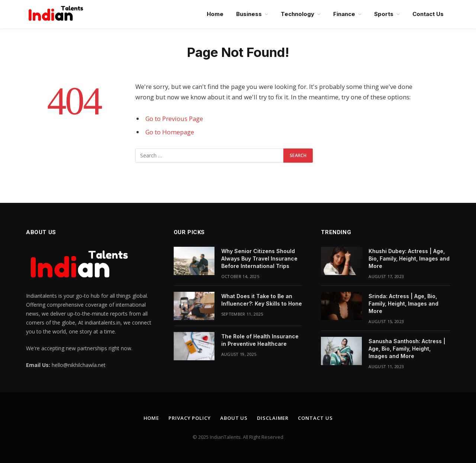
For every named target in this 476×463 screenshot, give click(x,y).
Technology (297, 14)
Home (215, 14)
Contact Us (428, 14)
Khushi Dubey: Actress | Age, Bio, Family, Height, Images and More (409, 258)
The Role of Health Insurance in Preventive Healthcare (260, 340)
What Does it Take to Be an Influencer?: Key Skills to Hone (262, 300)
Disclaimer (273, 418)
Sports (384, 14)
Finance (344, 14)
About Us (234, 418)
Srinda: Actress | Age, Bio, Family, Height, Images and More (403, 304)
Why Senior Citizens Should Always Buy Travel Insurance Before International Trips (259, 258)
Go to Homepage (170, 132)
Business (249, 14)
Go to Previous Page (174, 119)
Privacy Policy (190, 418)
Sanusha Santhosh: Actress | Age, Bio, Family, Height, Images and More (407, 349)
